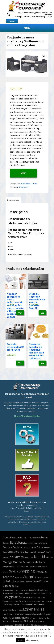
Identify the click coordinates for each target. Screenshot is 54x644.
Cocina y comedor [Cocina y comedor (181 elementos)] (28, 597)
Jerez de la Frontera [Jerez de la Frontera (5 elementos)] (34, 552)
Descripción (13, 200)
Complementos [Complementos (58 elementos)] (8, 601)
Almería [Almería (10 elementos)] (35, 538)
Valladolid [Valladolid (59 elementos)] (8, 581)
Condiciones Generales (27, 505)
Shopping (23, 187)
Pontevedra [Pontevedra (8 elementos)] (25, 566)
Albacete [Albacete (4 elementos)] (16, 538)
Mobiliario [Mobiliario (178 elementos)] (29, 621)
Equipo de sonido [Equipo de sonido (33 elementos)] (17, 610)
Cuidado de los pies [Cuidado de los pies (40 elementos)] (45, 601)
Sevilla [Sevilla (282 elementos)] (14, 571)
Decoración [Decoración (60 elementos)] (24, 605)
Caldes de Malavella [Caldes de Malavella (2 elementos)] (41, 543)
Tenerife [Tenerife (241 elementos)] (8, 577)
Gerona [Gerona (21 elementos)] (11, 552)
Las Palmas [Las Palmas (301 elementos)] (16, 557)
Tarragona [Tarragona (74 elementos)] (41, 571)
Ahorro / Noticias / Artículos (27, 416)
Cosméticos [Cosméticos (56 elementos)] (19, 601)
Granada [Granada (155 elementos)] (20, 552)
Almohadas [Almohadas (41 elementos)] (30, 590)
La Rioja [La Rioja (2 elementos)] (45, 552)
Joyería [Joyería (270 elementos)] (47, 614)
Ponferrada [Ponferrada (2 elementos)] (15, 566)
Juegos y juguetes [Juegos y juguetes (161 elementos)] (11, 618)
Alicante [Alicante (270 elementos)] (26, 537)
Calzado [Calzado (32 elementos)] (21, 593)
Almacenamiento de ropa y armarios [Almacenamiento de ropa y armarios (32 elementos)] (14, 590)
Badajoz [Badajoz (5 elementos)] (6, 543)
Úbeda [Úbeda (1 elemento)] (17, 586)
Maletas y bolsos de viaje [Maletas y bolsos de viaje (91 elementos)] (13, 621)
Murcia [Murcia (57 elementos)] (49, 557)
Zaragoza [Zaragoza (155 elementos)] (9, 586)
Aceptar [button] (21, 640)
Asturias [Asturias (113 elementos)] (43, 537)
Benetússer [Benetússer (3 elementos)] (29, 543)
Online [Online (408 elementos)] (17, 562)
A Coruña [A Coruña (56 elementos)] (8, 537)
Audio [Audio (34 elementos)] (36, 590)
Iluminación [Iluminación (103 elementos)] (38, 614)
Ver (23, 173)
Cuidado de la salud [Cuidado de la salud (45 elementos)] (31, 601)
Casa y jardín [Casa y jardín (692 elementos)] (11, 597)
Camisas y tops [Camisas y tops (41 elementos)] (46, 593)
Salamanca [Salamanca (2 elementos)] (34, 566)
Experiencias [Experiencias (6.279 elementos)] (34, 609)
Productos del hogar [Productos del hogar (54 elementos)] (40, 625)
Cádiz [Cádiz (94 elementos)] (40, 547)
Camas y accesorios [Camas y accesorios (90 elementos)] (32, 593)
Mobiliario (26, 184)
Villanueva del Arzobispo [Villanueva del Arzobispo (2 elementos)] (23, 582)
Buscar (12, 21)
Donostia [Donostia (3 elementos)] (47, 548)
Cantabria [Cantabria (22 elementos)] (8, 547)
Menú (27, 28)
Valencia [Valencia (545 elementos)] (30, 577)
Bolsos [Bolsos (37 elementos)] (40, 590)
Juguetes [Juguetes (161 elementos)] (25, 618)
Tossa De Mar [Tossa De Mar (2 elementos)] (19, 577)
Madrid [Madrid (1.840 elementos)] (39, 557)
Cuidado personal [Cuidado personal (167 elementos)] (11, 604)
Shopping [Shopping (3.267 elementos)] (27, 571)
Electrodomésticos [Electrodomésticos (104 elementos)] (37, 604)
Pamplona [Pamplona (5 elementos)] (7, 566)
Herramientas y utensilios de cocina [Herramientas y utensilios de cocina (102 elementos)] (18, 614)
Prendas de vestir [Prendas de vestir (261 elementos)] (23, 625)
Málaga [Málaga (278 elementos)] (8, 562)
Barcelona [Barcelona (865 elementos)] (17, 542)
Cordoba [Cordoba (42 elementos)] (17, 547)
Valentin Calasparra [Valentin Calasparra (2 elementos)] (44, 577)
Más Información (32, 640)
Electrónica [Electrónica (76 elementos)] (7, 610)
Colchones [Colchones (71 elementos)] (41, 597)
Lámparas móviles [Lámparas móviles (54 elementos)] (37, 618)
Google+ (27, 511)
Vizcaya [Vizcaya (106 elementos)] (44, 581)
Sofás (34, 184)
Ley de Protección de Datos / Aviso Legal (27, 508)
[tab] (13, 200)
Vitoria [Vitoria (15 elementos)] (36, 581)
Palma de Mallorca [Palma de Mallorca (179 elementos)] (34, 562)
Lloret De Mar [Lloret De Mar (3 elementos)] (29, 557)
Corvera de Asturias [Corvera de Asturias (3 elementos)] (30, 548)
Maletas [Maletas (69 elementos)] (47, 618)
